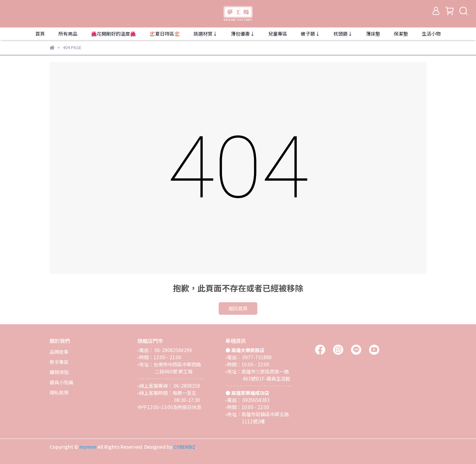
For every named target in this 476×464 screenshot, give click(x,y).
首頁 (40, 34)
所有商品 (68, 34)
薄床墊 (373, 34)
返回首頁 (238, 308)
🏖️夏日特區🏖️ (165, 34)
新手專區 (59, 362)
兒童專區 (278, 34)
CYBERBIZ (185, 447)
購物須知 (59, 372)
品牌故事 (59, 352)
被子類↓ (310, 34)
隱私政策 (59, 392)
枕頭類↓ (343, 34)
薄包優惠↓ (243, 34)
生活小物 (431, 34)
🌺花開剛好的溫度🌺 (113, 34)
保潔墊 (401, 34)
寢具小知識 (61, 382)
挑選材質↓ (205, 34)
